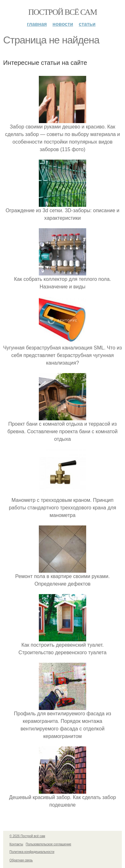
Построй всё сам (62, 12)
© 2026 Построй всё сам (27, 836)
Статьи (87, 24)
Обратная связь (21, 860)
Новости (63, 24)
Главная (37, 24)
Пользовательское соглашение (49, 844)
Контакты (16, 844)
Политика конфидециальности (32, 852)
